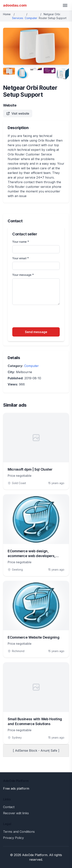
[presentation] (41, 317)
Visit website (18, 113)
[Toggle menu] (65, 5)
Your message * (23, 275)
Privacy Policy (13, 838)
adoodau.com (15, 5)
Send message (36, 332)
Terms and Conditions (19, 832)
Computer (31, 18)
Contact (9, 807)
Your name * (21, 242)
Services (18, 18)
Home (7, 14)
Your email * (21, 258)
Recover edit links (16, 813)
